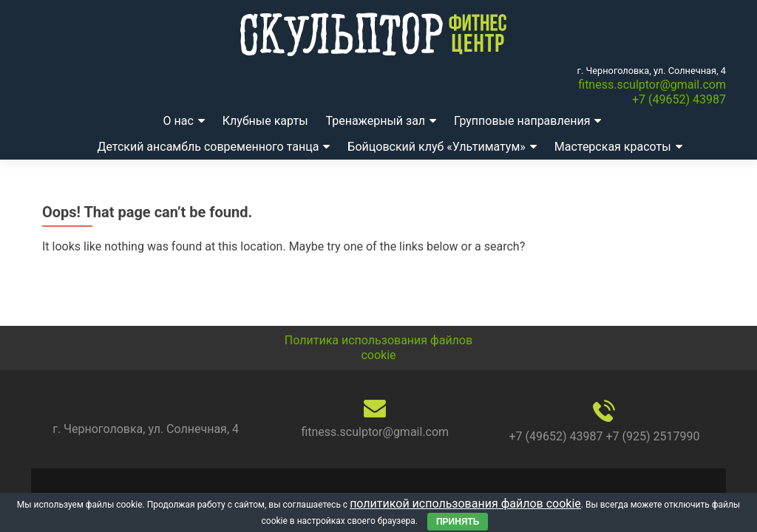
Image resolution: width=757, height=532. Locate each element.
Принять (458, 522)
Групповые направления (522, 121)
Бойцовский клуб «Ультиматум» (436, 147)
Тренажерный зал (376, 121)
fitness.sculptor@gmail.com (652, 85)
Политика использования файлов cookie (378, 348)
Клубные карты (265, 121)
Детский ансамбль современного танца (208, 147)
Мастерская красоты (613, 147)
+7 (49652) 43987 (679, 99)
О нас (179, 121)
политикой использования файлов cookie (465, 504)
